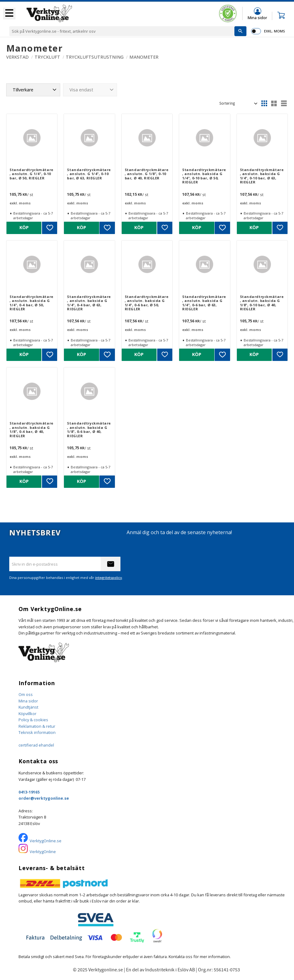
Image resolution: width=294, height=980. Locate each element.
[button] (9, 14)
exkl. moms (274, 31)
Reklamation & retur (37, 726)
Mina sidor (28, 701)
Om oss (26, 694)
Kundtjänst (28, 707)
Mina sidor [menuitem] (257, 17)
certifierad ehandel (36, 745)
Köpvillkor (27, 714)
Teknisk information (37, 732)
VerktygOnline (43, 852)
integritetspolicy (109, 578)
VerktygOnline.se (46, 841)
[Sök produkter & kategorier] (122, 31)
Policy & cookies (33, 720)
